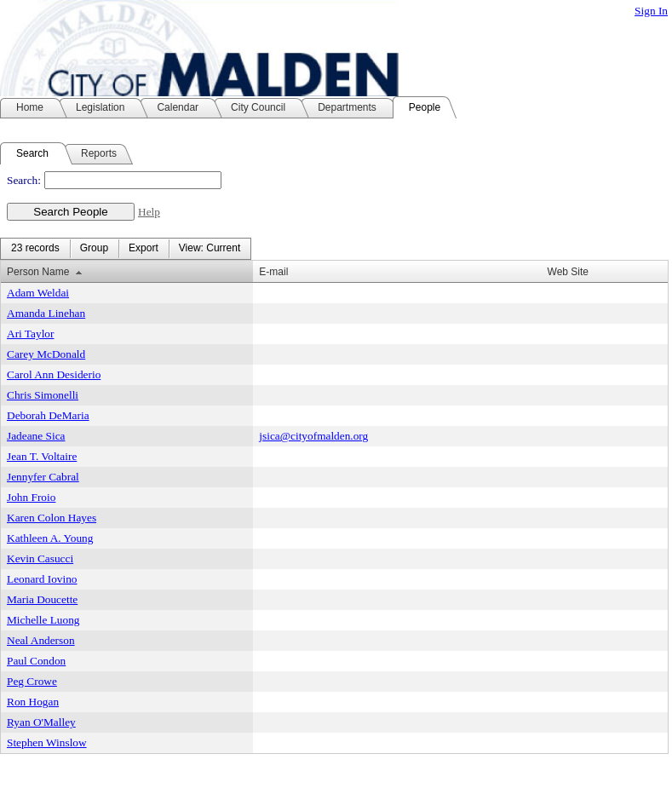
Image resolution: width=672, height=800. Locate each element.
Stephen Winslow (47, 742)
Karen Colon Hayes (52, 518)
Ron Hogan (33, 702)
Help (149, 212)
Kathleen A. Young (50, 538)
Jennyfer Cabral (43, 477)
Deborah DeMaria (48, 415)
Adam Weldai (38, 293)
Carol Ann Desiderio (54, 374)
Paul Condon (36, 661)
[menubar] (126, 249)
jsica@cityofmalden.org (313, 436)
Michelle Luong (43, 620)
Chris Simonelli (43, 395)
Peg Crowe (32, 681)
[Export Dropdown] (144, 249)
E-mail (273, 272)
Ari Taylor (30, 334)
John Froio (31, 497)
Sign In (651, 11)
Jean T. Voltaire (42, 456)
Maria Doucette (42, 599)
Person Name (38, 272)
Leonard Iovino (42, 579)
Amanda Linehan (46, 313)
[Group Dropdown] (94, 249)
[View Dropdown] (210, 249)
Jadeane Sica (36, 436)
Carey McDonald (46, 354)
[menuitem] (35, 249)
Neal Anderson (41, 640)
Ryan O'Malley (41, 722)
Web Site (568, 272)
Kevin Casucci (40, 558)
